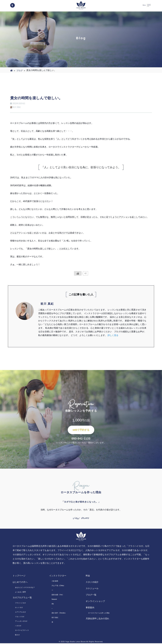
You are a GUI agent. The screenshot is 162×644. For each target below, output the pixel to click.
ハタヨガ (18, 626)
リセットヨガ (20, 617)
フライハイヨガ (20, 604)
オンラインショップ (95, 602)
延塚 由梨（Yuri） (58, 595)
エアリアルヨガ (20, 613)
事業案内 (90, 608)
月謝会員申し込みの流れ (97, 619)
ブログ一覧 (91, 596)
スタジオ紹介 (92, 583)
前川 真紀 (55, 618)
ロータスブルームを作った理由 (99, 614)
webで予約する (81, 430)
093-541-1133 (81, 439)
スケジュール (92, 589)
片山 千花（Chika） (58, 586)
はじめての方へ (20, 583)
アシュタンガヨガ (21, 622)
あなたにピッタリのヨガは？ (25, 588)
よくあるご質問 (20, 593)
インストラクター (58, 576)
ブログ (19, 71)
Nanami (54, 600)
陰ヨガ (17, 636)
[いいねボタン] (78, 273)
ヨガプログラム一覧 (22, 598)
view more (81, 518)
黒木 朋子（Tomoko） (59, 614)
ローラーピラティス (22, 631)
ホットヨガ (19, 608)
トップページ (19, 576)
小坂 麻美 (55, 582)
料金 (88, 576)
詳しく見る (113, 335)
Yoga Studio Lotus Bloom (76, 642)
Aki (53, 605)
